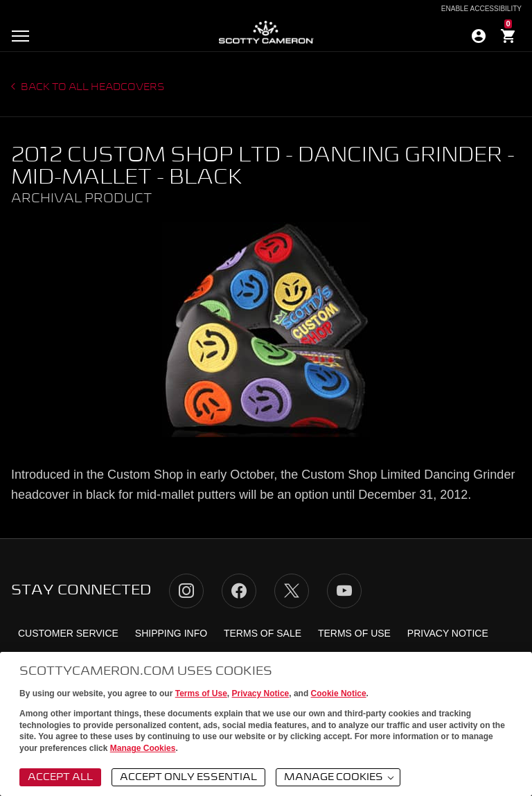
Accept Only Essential (188, 777)
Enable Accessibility (481, 9)
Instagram (186, 591)
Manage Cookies (143, 748)
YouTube (344, 591)
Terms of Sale (263, 633)
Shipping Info (171, 633)
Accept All (60, 777)
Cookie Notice (339, 693)
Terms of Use (201, 693)
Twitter (292, 591)
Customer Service (68, 633)
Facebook (239, 591)
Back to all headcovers (92, 87)
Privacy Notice (261, 693)
